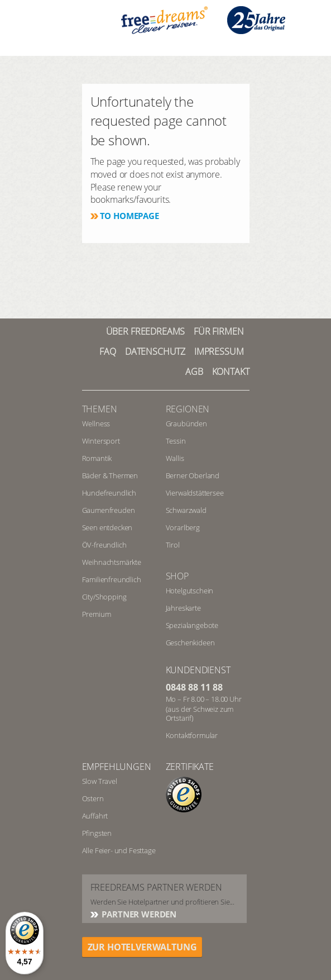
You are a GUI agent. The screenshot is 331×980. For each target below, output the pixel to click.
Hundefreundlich (109, 493)
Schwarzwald (186, 510)
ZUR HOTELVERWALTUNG (142, 947)
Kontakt (231, 372)
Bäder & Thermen (110, 475)
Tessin (176, 441)
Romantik (97, 458)
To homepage (129, 216)
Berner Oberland (193, 475)
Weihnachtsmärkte (112, 562)
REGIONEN (188, 409)
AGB (194, 372)
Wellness (96, 424)
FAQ (108, 351)
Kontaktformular (192, 735)
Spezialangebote (192, 625)
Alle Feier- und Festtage (119, 850)
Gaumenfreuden (109, 510)
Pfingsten (97, 833)
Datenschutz (155, 351)
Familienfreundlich (112, 579)
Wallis (175, 458)
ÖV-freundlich (104, 545)
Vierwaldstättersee (195, 493)
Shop (177, 576)
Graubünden (186, 424)
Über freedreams (146, 331)
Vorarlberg (183, 527)
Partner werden (138, 914)
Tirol (173, 545)
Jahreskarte (183, 608)
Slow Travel (100, 781)
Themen (100, 409)
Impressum (219, 351)
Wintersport (101, 441)
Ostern (93, 798)
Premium (97, 614)
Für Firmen (219, 331)
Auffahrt (95, 816)
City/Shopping (104, 597)
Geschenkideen (190, 643)
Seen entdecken (107, 527)
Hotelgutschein (190, 591)
